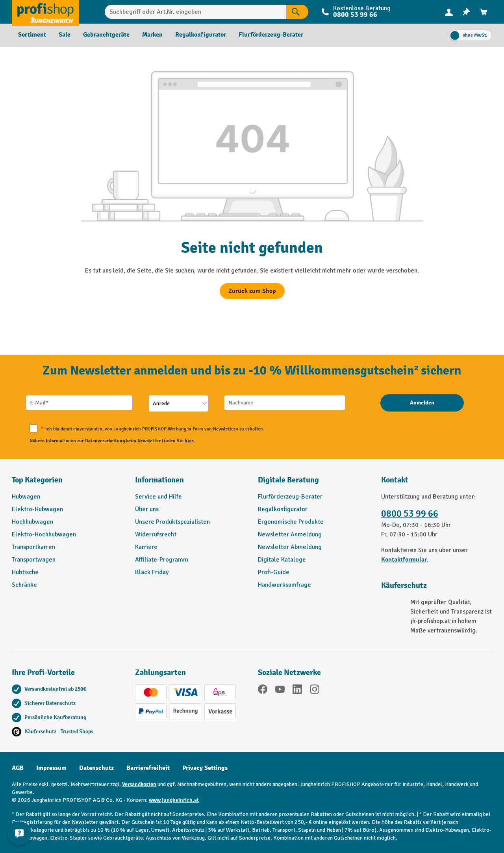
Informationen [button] (159, 480)
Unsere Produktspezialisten (172, 522)
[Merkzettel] (466, 12)
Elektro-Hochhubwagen (44, 534)
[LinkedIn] (297, 691)
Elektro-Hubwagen (37, 509)
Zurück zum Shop (252, 291)
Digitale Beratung (288, 480)
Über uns (147, 509)
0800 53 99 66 (355, 15)
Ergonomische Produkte (291, 522)
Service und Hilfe (158, 497)
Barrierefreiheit (148, 768)
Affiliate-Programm (162, 560)
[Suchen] (297, 12)
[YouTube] (280, 691)
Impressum (51, 768)
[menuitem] (449, 12)
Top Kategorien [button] (37, 480)
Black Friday (152, 572)
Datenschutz (96, 768)
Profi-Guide (274, 572)
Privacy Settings (205, 768)
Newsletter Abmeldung (290, 547)
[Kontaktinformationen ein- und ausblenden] (20, 833)
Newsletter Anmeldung (290, 534)
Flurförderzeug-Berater (290, 497)
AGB (18, 768)
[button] (314, 483)
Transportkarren (33, 547)
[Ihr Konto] (449, 12)
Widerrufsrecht (156, 534)
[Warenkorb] (484, 12)
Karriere (146, 547)
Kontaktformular (404, 560)
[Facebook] (263, 691)
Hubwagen (26, 497)
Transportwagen (34, 560)
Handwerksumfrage (284, 585)
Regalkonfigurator (283, 509)
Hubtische (25, 572)
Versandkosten (139, 784)
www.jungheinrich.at (174, 800)
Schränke (24, 585)
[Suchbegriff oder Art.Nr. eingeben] (196, 12)
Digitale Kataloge (282, 560)
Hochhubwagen (32, 522)
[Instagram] (315, 691)
